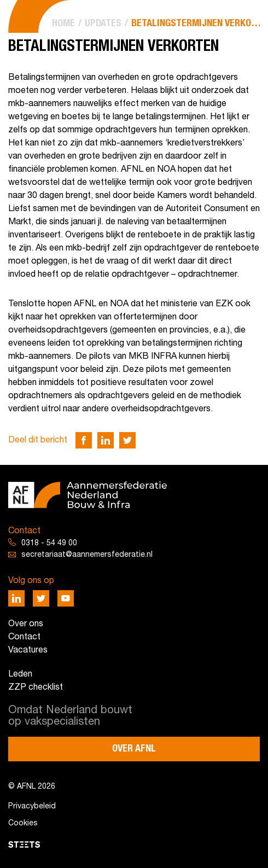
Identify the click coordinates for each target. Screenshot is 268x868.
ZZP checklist (36, 688)
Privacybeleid (32, 806)
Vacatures (28, 650)
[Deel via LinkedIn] (106, 440)
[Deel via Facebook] (84, 440)
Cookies (23, 823)
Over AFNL (134, 749)
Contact (24, 637)
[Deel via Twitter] (127, 440)
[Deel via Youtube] (66, 598)
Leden (20, 674)
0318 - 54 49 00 (49, 543)
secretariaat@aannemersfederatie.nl (87, 555)
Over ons (26, 624)
